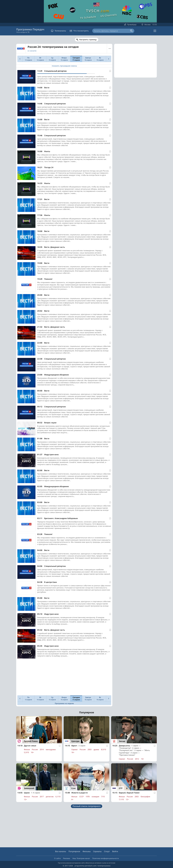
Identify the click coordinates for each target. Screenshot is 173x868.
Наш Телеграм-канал (81, 858)
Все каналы (61, 852)
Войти (115, 852)
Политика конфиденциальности (106, 858)
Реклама (67, 858)
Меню (110, 49)
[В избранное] (110, 71)
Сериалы (97, 852)
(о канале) (32, 51)
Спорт (107, 852)
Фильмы (87, 852)
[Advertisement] (64, 678)
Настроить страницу (88, 39)
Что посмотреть (79, 31)
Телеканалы (59, 31)
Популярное (74, 852)
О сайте (57, 858)
